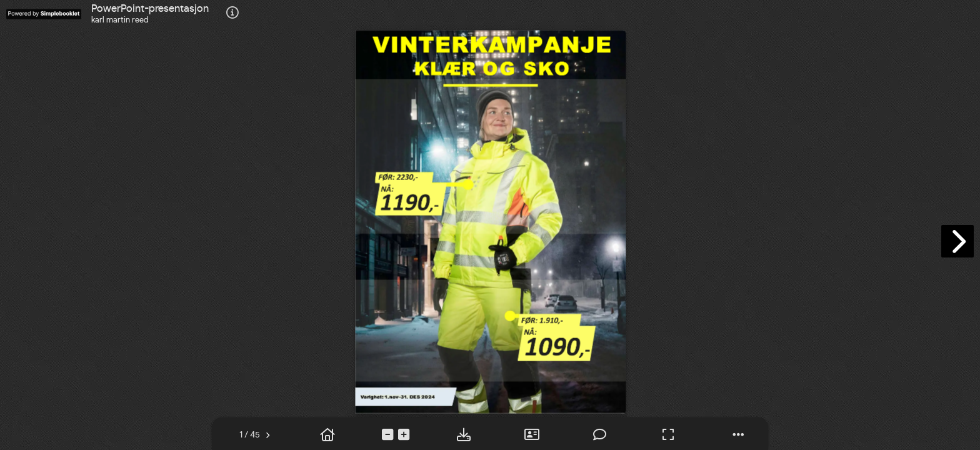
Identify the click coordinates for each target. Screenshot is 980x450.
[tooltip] (232, 13)
